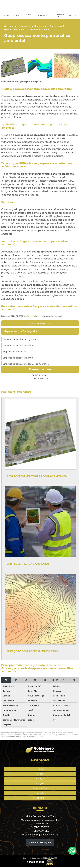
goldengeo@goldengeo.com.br (40, 835)
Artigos (42, 16)
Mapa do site (40, 799)
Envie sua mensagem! (40, 843)
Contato (73, 16)
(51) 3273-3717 (40, 376)
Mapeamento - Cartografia (48, 26)
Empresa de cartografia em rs (18, 358)
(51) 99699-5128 (40, 379)
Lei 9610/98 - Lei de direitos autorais (30, 737)
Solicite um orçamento (40, 324)
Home (6, 16)
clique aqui (31, 316)
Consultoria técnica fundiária (18, 346)
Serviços (29, 14)
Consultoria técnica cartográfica (19, 340)
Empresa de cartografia (15, 352)
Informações (58, 14)
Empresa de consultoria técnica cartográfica (26, 364)
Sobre (17, 16)
